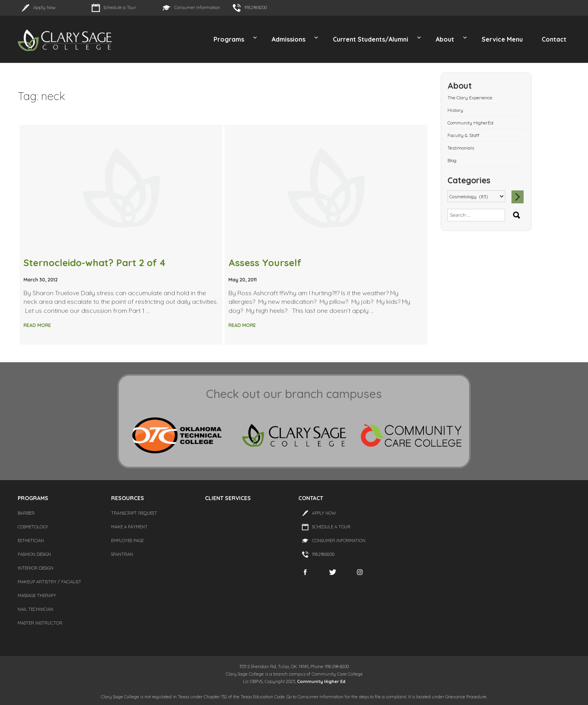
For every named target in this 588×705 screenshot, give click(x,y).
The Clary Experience (470, 98)
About (445, 39)
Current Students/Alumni (371, 39)
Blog (452, 160)
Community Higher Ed (321, 681)
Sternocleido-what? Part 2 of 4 (94, 263)
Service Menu (502, 39)
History (455, 110)
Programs (229, 39)
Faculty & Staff (463, 135)
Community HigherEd (470, 123)
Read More (37, 325)
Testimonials (461, 148)
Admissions (289, 39)
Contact (554, 39)
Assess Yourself (265, 263)
